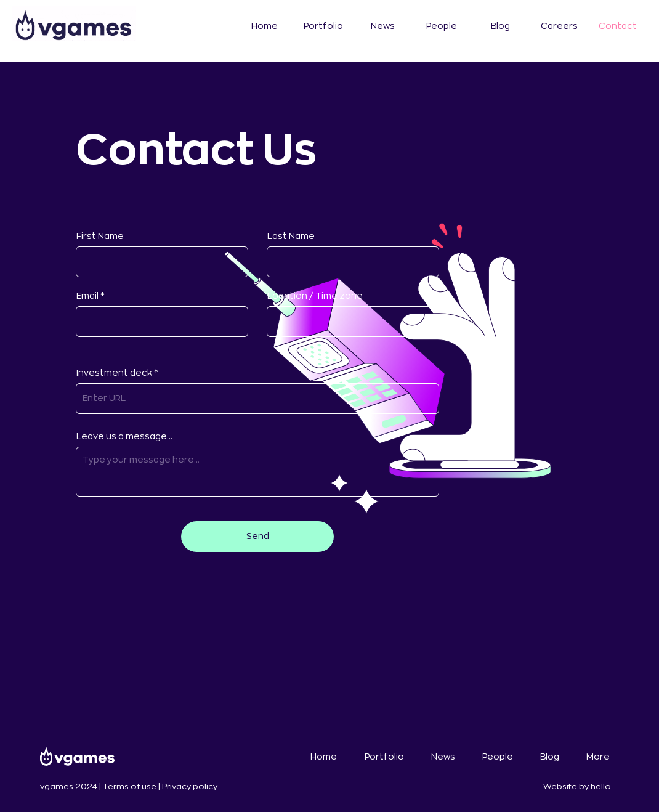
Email (87, 296)
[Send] (257, 537)
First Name (100, 236)
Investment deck (115, 373)
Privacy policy (190, 786)
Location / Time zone (315, 296)
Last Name (291, 236)
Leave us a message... (124, 436)
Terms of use (129, 786)
